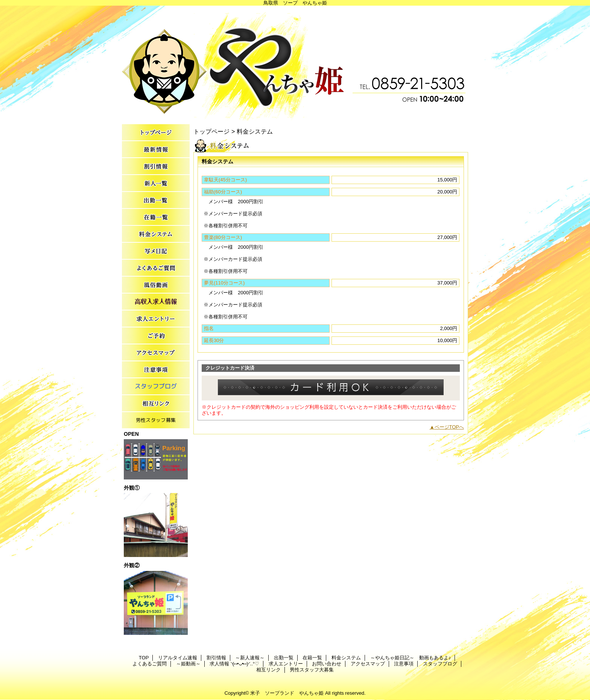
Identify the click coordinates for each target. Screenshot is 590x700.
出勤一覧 (156, 200)
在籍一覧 (156, 217)
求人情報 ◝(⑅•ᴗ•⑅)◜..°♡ (156, 302)
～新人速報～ (156, 183)
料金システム (156, 234)
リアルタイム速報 (156, 150)
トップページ (211, 131)
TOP (156, 133)
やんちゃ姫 (295, 63)
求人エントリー (156, 319)
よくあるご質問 (156, 268)
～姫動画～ (156, 285)
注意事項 (156, 370)
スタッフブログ (156, 387)
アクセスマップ (156, 353)
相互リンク (156, 404)
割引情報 (156, 167)
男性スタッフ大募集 (156, 421)
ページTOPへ (449, 427)
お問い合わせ (156, 336)
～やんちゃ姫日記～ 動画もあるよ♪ (156, 251)
